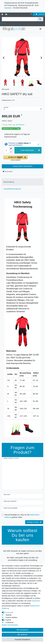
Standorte (8, 8)
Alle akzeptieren (23, 630)
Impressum (36, 601)
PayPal (8, 620)
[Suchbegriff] (19, 19)
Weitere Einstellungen (10, 625)
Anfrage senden (34, 522)
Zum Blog (3, 23)
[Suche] (40, 19)
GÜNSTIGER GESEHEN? (22, 166)
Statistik (9, 615)
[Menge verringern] (11, 152)
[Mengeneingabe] (6, 150)
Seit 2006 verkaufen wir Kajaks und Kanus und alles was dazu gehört (22, 552)
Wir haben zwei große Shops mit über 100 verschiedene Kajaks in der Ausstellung (22, 559)
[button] (22, 158)
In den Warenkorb (30, 150)
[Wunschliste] (31, 14)
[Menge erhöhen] (11, 149)
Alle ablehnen (22, 635)
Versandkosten (20, 125)
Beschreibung (9, 182)
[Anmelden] (3, 14)
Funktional (10, 622)
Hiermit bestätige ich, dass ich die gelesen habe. (22, 516)
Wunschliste (8, 172)
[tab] (22, 182)
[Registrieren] (7, 14)
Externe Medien (12, 617)
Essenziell (9, 612)
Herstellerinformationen (12, 189)
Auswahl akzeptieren (22, 639)
